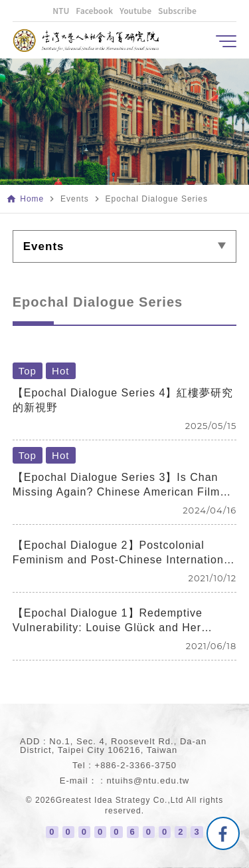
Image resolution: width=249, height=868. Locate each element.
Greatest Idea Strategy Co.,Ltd (120, 800)
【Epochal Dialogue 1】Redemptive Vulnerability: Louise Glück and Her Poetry (108, 621)
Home (32, 199)
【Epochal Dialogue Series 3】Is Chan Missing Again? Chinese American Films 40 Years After (120, 486)
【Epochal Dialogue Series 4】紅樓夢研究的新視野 (123, 400)
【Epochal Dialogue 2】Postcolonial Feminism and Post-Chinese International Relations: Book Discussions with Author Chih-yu (123, 553)
